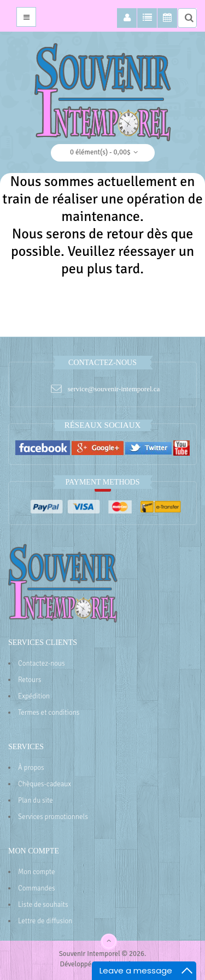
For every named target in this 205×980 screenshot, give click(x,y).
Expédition (34, 696)
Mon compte (37, 872)
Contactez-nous (42, 664)
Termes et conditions (49, 713)
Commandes (37, 888)
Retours (30, 680)
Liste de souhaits (43, 905)
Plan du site (36, 800)
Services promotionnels (53, 817)
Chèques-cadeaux (45, 784)
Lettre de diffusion (45, 921)
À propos (31, 768)
